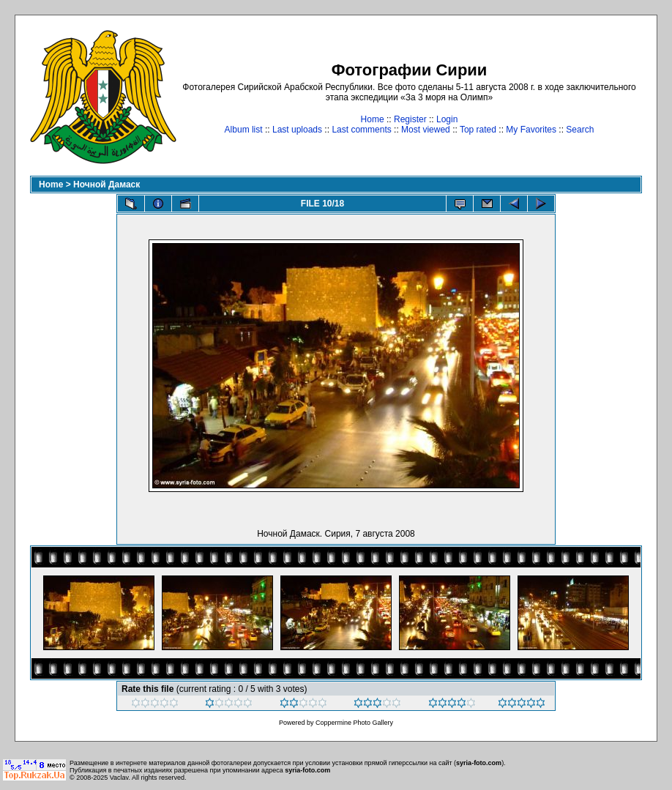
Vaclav (119, 778)
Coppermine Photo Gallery (354, 723)
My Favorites (531, 130)
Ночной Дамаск (107, 185)
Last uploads (297, 130)
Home (373, 119)
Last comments (361, 130)
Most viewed (426, 130)
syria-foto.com (479, 763)
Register (410, 119)
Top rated (478, 130)
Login (447, 119)
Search (580, 130)
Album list (244, 130)
